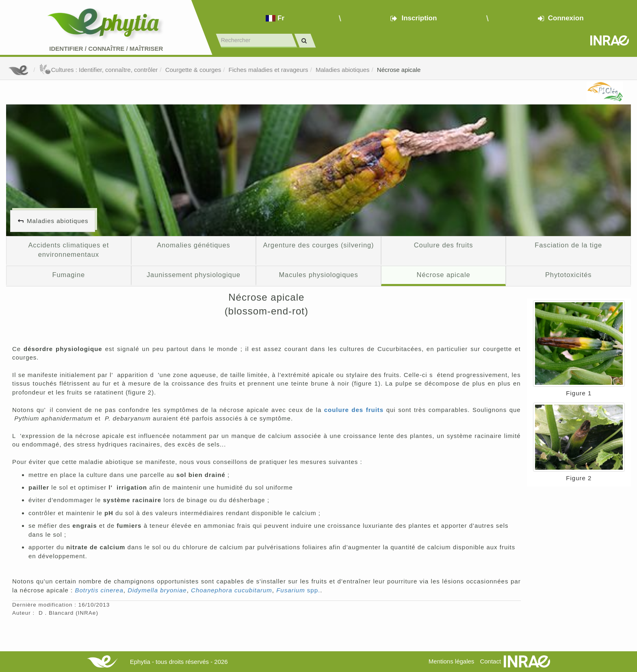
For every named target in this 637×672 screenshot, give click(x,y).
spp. (298, 590)
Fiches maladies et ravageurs (269, 70)
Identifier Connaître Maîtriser (106, 49)
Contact (490, 661)
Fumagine (68, 275)
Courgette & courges (193, 70)
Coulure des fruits (444, 245)
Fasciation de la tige (568, 245)
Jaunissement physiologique (194, 275)
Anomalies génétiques (194, 245)
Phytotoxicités (569, 275)
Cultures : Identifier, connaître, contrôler (99, 70)
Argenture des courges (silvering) (318, 245)
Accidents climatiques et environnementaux (68, 250)
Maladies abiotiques (343, 70)
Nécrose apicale (399, 70)
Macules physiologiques (318, 275)
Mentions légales (452, 661)
